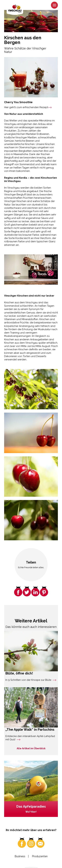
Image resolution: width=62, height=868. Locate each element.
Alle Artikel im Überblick (31, 748)
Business (20, 856)
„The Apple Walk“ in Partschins (30, 730)
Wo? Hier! (31, 812)
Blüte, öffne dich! (19, 673)
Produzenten (40, 856)
